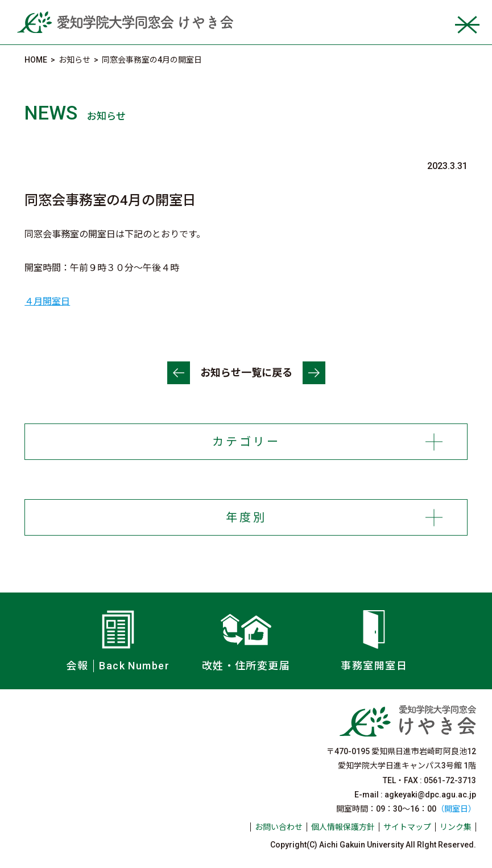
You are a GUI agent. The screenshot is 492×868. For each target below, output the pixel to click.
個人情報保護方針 (343, 827)
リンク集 (456, 827)
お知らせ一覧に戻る (246, 373)
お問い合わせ (279, 827)
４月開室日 (47, 301)
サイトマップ (407, 827)
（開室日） (456, 809)
